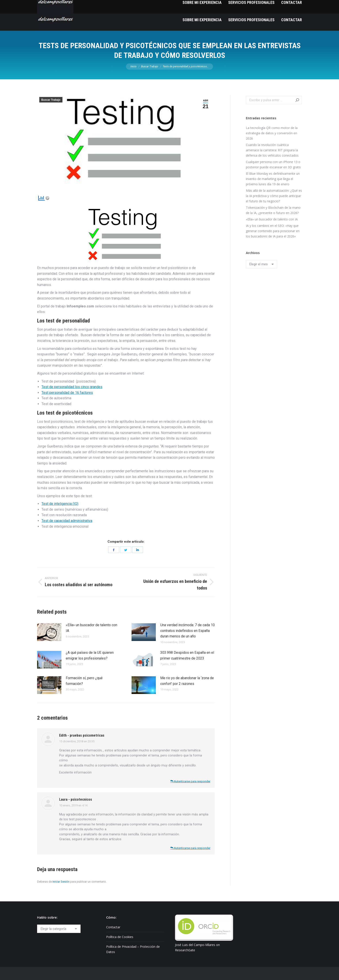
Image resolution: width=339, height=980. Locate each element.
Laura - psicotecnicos (76, 799)
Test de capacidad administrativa (67, 521)
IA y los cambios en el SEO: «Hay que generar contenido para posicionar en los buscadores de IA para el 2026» (273, 231)
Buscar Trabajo (51, 100)
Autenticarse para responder (190, 781)
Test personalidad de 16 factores (67, 393)
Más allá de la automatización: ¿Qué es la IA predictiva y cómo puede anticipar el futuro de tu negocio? (274, 196)
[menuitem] (202, 20)
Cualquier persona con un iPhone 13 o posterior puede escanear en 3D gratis (273, 164)
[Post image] (49, 632)
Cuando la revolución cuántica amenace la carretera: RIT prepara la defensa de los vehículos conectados (272, 150)
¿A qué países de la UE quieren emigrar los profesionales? (90, 655)
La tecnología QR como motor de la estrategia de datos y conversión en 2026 (272, 133)
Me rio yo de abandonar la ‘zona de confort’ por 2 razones (187, 681)
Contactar (113, 927)
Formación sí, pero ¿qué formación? (84, 681)
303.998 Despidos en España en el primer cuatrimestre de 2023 (187, 655)
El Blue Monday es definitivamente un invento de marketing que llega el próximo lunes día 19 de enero (273, 179)
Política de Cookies (120, 937)
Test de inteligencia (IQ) (60, 504)
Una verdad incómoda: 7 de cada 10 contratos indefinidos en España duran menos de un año (187, 631)
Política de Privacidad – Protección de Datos (133, 949)
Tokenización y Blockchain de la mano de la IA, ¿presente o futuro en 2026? (273, 210)
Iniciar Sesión (61, 882)
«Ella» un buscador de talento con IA (91, 628)
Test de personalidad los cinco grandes (72, 387)
